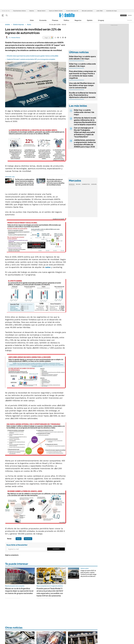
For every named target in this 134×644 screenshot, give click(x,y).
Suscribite (56, 549)
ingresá (130, 15)
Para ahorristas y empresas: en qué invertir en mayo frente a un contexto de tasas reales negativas (83, 75)
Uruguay (101, 20)
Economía (43, 20)
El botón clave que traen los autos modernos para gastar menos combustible (33, 56)
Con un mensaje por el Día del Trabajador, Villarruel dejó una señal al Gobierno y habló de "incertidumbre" (84, 132)
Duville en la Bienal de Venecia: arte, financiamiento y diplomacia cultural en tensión (83, 95)
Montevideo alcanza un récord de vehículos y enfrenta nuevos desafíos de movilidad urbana (56, 182)
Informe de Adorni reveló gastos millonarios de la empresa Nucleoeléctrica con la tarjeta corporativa (85, 121)
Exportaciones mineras (19, 11)
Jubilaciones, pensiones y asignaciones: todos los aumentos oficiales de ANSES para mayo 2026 (85, 143)
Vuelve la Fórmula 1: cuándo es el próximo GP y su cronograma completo (31, 59)
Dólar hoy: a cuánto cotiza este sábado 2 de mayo (82, 65)
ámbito (8, 25)
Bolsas (78, 184)
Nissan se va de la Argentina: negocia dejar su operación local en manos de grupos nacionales (19, 591)
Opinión (90, 20)
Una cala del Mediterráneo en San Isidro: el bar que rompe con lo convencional (82, 85)
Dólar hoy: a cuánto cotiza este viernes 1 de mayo (84, 112)
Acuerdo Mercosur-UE (72, 11)
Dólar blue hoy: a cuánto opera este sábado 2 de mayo (82, 58)
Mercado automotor (87, 11)
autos (48, 267)
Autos (29, 25)
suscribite (123, 15)
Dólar (32, 20)
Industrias (28, 539)
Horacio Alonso (16, 38)
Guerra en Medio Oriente (56, 11)
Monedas (72, 184)
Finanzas (55, 20)
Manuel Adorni (41, 11)
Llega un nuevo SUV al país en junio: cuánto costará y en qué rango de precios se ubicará (88, 573)
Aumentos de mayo (111, 11)
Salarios (32, 11)
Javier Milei (99, 11)
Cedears (94, 184)
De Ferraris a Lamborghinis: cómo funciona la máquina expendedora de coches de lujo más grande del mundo (25, 182)
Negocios (78, 20)
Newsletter (130, 20)
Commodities (86, 184)
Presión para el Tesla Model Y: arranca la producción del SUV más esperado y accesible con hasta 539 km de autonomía (50, 592)
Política (66, 20)
